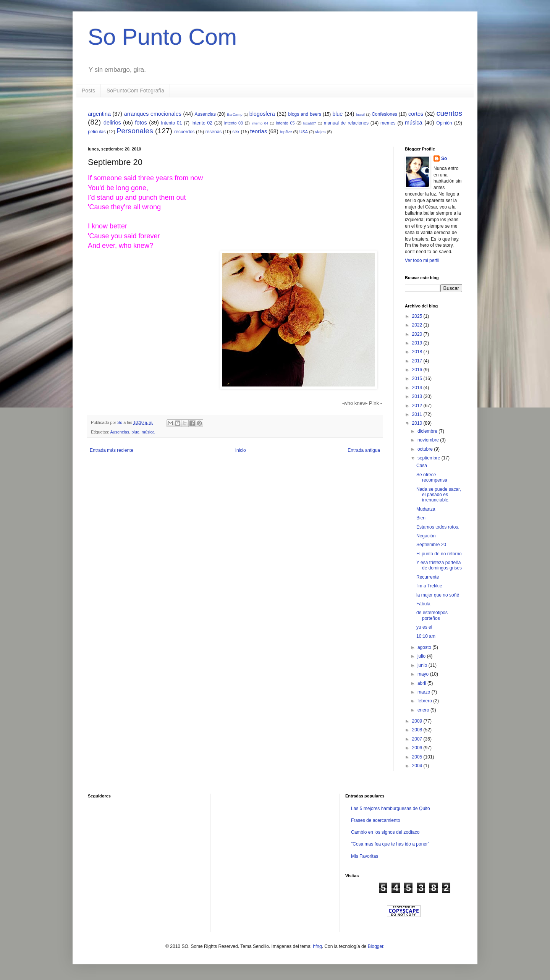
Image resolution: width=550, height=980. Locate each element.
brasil (360, 114)
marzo (425, 692)
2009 (418, 721)
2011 (418, 414)
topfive (286, 132)
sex (236, 132)
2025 (418, 316)
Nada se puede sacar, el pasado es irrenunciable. (439, 495)
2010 (418, 423)
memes (388, 123)
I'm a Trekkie (429, 586)
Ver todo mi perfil (422, 260)
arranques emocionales (153, 114)
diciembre (428, 431)
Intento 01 (171, 123)
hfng (317, 946)
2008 (418, 730)
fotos (141, 123)
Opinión (444, 123)
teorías (259, 131)
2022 (418, 325)
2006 (418, 748)
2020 (418, 334)
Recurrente (428, 577)
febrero (425, 701)
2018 (418, 352)
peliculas (97, 132)
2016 (418, 370)
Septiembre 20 (431, 545)
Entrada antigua (364, 450)
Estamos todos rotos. (438, 527)
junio (423, 665)
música (414, 123)
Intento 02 (202, 123)
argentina (99, 114)
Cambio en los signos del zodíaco (385, 832)
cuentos (449, 113)
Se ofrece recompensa (432, 477)
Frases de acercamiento (376, 820)
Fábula (423, 604)
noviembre (429, 440)
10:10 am (426, 636)
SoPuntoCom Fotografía (135, 91)
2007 (418, 739)
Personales (135, 131)
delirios (112, 123)
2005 (418, 757)
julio (422, 656)
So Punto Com (162, 37)
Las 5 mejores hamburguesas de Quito (391, 809)
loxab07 (310, 123)
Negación (426, 536)
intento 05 (285, 123)
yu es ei (424, 627)
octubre (426, 449)
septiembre (429, 458)
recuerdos (184, 132)
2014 (418, 388)
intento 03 (234, 123)
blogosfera (262, 114)
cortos (416, 114)
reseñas (214, 132)
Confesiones (384, 114)
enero (424, 710)
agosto (425, 647)
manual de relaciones (346, 123)
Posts (88, 91)
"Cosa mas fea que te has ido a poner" (390, 844)
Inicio (241, 450)
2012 (418, 406)
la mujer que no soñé (438, 595)
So (444, 158)
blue (337, 114)
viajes (320, 132)
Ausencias (205, 114)
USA (304, 132)
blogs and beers (305, 114)
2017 (418, 361)
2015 (418, 378)
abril (422, 683)
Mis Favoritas (365, 856)
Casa (422, 466)
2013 (418, 396)
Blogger (376, 946)
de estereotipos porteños (432, 615)
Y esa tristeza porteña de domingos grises (439, 565)
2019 (418, 343)
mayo (424, 674)
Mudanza (426, 509)
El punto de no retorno (439, 554)
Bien (421, 518)
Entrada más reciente (112, 450)
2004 (418, 766)
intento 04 (260, 123)
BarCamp (235, 114)
